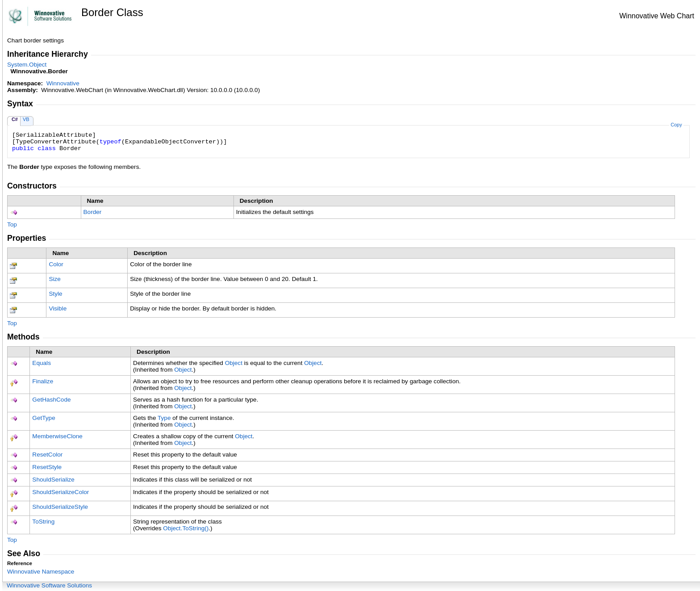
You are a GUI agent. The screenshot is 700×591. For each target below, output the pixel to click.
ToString (43, 522)
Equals (42, 363)
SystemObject (27, 65)
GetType (44, 418)
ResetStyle (47, 467)
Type (164, 418)
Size (54, 279)
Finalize (43, 381)
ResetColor (47, 455)
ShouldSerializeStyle (60, 507)
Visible (58, 308)
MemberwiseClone (57, 436)
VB (26, 119)
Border (93, 212)
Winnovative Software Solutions (49, 585)
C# (15, 119)
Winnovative (63, 83)
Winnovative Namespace (41, 572)
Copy (676, 125)
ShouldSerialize (53, 480)
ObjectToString (186, 528)
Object (234, 363)
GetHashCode (51, 400)
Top (12, 224)
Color (56, 264)
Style (55, 294)
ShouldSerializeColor (60, 492)
